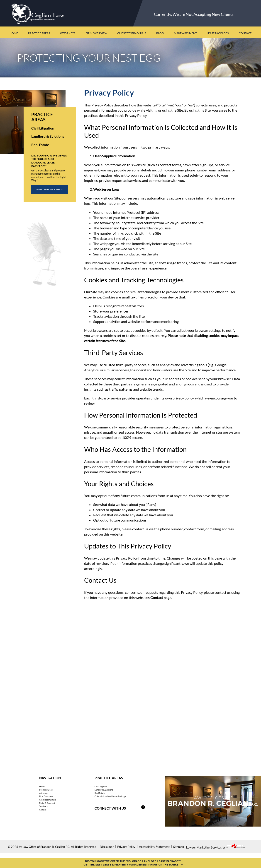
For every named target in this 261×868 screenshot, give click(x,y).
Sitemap (179, 850)
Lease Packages (218, 33)
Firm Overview (96, 33)
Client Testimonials (132, 33)
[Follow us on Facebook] (138, 819)
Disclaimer (107, 850)
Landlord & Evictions (48, 136)
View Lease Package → (50, 189)
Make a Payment (185, 33)
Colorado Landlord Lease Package (121, 805)
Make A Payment (53, 816)
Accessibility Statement (154, 850)
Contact (245, 33)
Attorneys (68, 33)
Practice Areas (39, 33)
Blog (160, 33)
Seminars (46, 822)
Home (14, 33)
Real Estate (40, 145)
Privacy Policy (126, 850)
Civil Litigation (43, 128)
